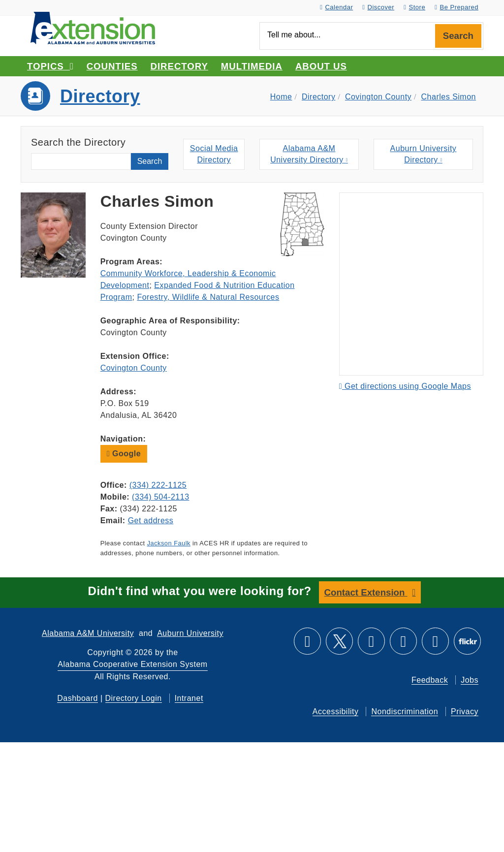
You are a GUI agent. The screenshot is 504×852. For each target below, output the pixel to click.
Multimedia (252, 66)
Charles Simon (449, 97)
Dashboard (78, 698)
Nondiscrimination (405, 711)
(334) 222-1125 (158, 485)
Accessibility (336, 711)
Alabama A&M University (88, 633)
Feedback (430, 680)
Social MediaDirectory (214, 154)
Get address (151, 521)
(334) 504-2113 (160, 497)
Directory (179, 66)
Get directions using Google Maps (405, 386)
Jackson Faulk (169, 543)
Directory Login (134, 698)
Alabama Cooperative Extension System (132, 664)
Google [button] (124, 454)
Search (458, 36)
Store (414, 7)
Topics (50, 66)
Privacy (465, 711)
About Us (321, 66)
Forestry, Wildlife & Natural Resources (208, 297)
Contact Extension (366, 592)
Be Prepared (457, 7)
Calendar (336, 7)
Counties (112, 66)
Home (281, 97)
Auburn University (190, 633)
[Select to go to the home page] (93, 27)
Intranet (189, 698)
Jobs (470, 680)
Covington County (378, 97)
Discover (378, 7)
